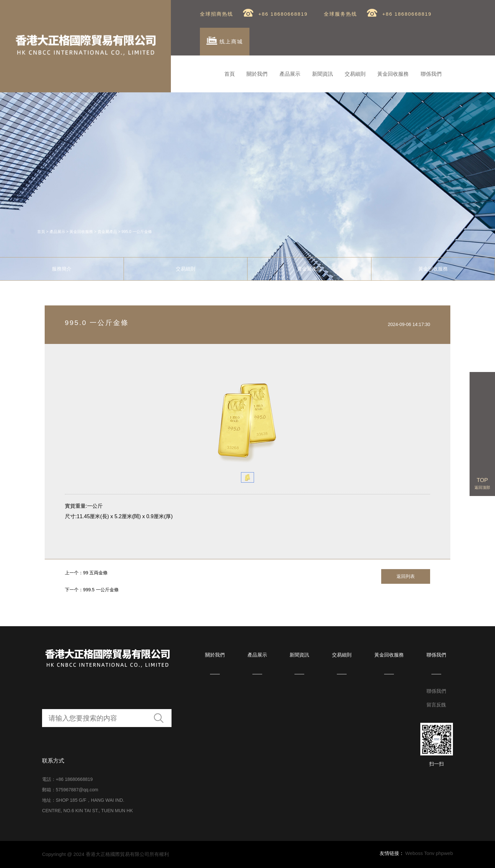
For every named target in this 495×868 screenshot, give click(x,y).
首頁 (230, 74)
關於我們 (257, 74)
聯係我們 (431, 74)
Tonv (429, 853)
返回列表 (406, 576)
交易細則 (355, 74)
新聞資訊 (322, 74)
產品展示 (290, 74)
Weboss (414, 853)
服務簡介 (62, 269)
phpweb (444, 853)
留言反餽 (436, 705)
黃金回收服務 (393, 74)
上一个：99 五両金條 (86, 573)
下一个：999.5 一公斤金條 (92, 590)
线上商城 (225, 41)
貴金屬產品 (107, 232)
